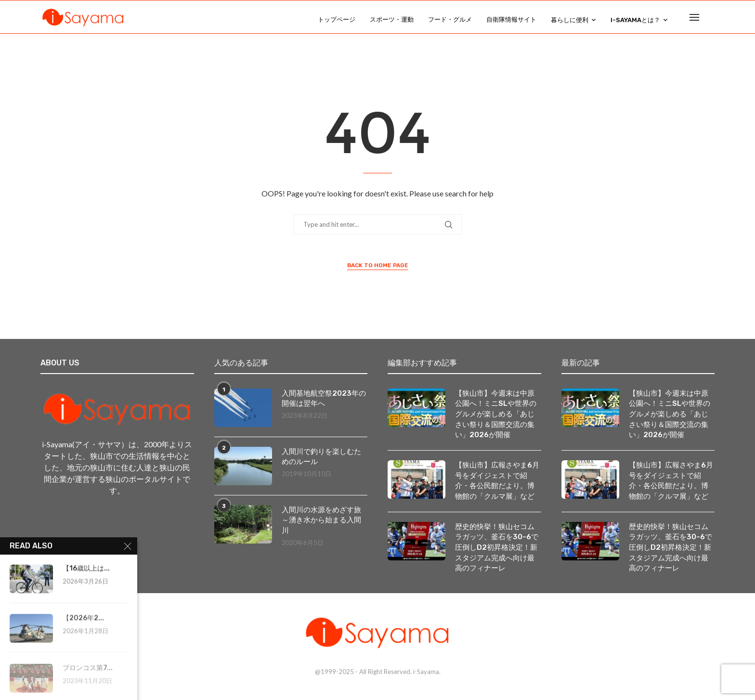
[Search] (710, 20)
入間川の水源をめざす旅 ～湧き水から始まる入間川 (325, 521)
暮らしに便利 (570, 20)
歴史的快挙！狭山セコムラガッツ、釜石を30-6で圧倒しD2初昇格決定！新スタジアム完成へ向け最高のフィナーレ (497, 551)
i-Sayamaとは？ (635, 20)
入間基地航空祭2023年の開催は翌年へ (322, 399)
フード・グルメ (450, 19)
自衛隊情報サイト (511, 19)
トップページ (337, 19)
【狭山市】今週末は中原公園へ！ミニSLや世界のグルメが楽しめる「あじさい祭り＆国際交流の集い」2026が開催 (497, 415)
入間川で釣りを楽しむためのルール (324, 457)
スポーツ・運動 (392, 19)
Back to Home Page (378, 265)
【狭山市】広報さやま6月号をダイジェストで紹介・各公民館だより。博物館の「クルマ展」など (497, 483)
